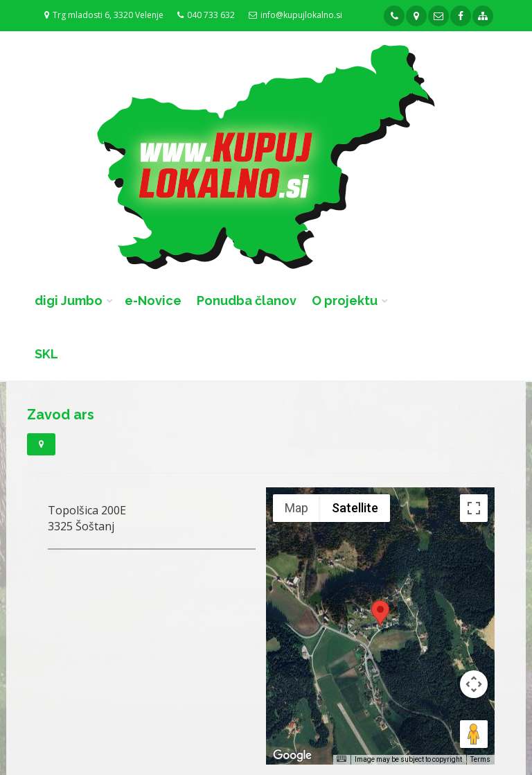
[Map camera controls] (474, 684)
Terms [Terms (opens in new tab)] (480, 759)
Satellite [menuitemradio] (355, 508)
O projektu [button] (345, 301)
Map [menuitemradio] (296, 508)
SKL (46, 354)
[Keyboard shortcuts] (342, 759)
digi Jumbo (69, 301)
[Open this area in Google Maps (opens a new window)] (292, 756)
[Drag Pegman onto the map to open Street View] (474, 734)
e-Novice (153, 301)
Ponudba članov (247, 301)
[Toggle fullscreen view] (474, 508)
